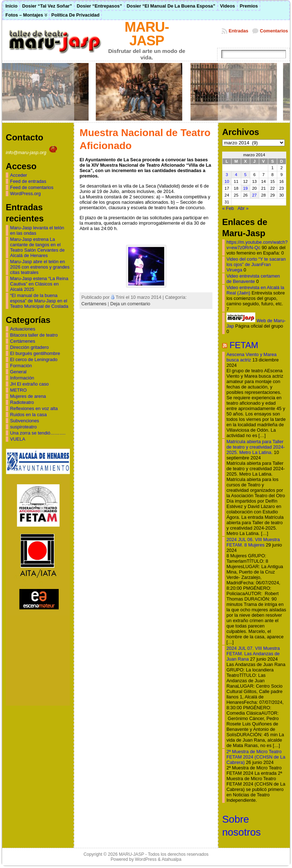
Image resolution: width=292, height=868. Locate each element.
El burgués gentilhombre (35, 353)
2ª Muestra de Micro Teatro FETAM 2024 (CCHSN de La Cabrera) (256, 757)
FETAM (244, 345)
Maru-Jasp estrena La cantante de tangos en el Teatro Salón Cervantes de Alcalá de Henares (37, 247)
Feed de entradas (28, 181)
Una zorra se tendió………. (38, 433)
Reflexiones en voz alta (34, 408)
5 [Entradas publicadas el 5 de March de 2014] (245, 175)
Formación (21, 366)
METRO (18, 390)
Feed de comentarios (32, 187)
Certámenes (23, 341)
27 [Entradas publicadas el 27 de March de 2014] (254, 195)
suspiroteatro (23, 427)
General (18, 372)
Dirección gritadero (29, 347)
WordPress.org (25, 194)
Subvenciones (24, 421)
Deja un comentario (130, 304)
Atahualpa (172, 859)
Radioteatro (22, 402)
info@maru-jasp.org (32, 152)
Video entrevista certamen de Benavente (253, 279)
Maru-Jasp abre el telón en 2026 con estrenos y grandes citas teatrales (40, 267)
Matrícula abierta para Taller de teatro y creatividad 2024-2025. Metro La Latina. (256, 447)
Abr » (243, 208)
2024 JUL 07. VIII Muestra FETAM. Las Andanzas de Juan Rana (253, 654)
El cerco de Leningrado (34, 359)
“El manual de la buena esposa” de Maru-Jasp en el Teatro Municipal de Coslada (39, 301)
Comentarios (274, 31)
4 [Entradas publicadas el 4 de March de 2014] (236, 175)
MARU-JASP (147, 34)
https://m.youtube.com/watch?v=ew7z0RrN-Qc (257, 245)
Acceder (19, 175)
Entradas (239, 31)
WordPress (146, 859)
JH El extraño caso (29, 384)
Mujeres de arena (28, 396)
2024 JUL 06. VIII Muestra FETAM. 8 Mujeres (253, 542)
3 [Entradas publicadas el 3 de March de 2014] (227, 175)
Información (22, 378)
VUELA (18, 439)
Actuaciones (23, 329)
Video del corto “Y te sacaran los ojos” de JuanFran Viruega (256, 264)
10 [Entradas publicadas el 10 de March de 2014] (227, 181)
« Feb (228, 208)
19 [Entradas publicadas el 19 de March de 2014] (245, 188)
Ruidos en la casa (28, 415)
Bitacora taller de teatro (34, 335)
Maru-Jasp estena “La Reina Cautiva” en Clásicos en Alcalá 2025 (39, 284)
